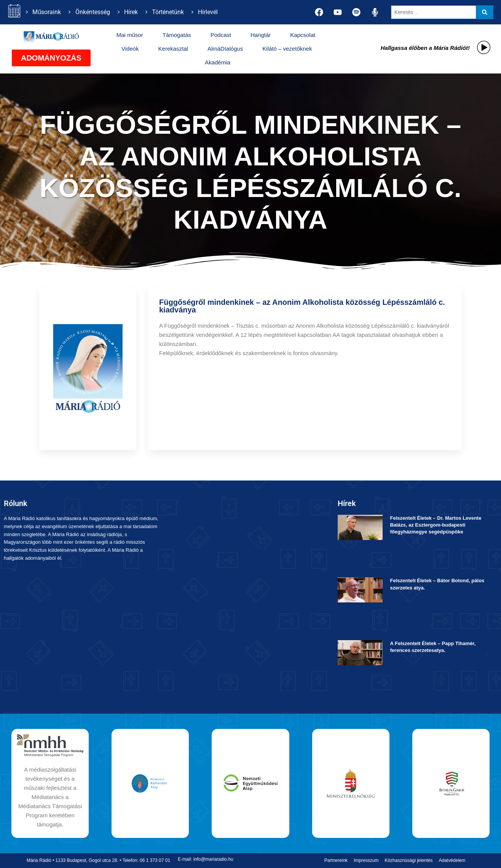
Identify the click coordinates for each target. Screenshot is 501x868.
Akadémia (218, 62)
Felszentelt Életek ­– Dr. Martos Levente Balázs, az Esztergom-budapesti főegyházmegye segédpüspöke (436, 525)
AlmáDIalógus (225, 49)
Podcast (221, 35)
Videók (130, 49)
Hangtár (261, 35)
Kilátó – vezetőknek (287, 49)
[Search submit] (485, 12)
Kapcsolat (303, 35)
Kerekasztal (173, 49)
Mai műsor (130, 35)
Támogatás (177, 35)
